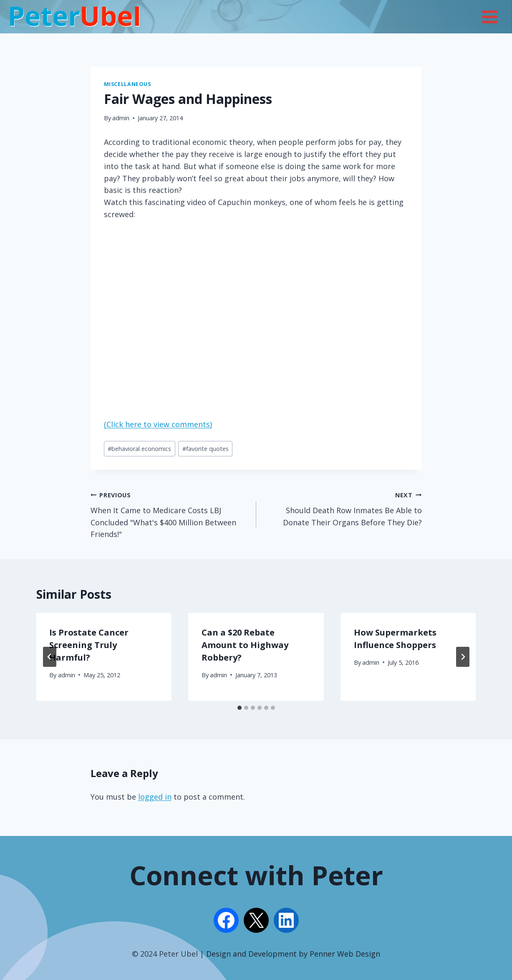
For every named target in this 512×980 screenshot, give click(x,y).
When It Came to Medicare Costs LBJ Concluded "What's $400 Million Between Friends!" (170, 514)
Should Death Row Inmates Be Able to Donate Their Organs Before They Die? (343, 508)
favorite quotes (206, 449)
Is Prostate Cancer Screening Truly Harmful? (89, 645)
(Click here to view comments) (158, 424)
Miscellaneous (127, 84)
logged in (155, 797)
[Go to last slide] (50, 657)
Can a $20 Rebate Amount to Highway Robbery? (245, 645)
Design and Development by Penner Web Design (293, 954)
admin (121, 118)
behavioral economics (139, 449)
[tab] (240, 708)
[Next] (463, 657)
